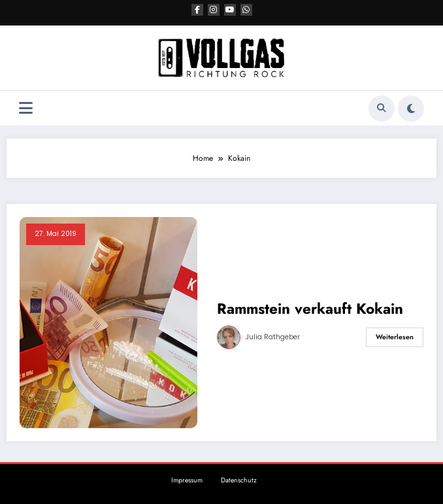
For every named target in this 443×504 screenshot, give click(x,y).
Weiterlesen (395, 337)
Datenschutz (239, 480)
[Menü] (26, 108)
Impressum (187, 480)
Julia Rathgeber (273, 337)
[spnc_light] (411, 109)
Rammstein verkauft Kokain (310, 309)
